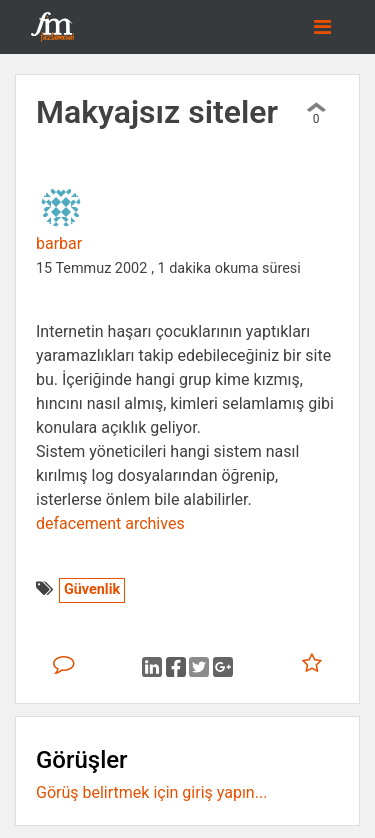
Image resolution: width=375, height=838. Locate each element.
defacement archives (110, 523)
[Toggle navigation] (322, 27)
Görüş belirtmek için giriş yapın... (151, 792)
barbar (59, 243)
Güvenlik (92, 589)
